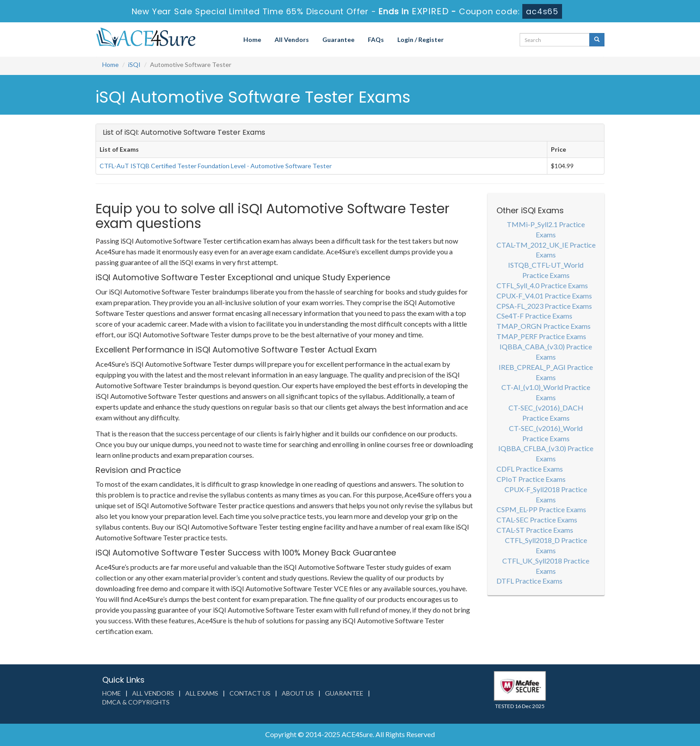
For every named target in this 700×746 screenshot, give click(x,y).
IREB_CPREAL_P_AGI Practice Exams (546, 372)
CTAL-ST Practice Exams (535, 530)
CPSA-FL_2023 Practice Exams (544, 306)
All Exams (202, 693)
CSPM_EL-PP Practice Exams (541, 509)
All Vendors (292, 39)
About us (298, 693)
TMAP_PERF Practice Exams (541, 336)
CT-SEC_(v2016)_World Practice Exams (546, 433)
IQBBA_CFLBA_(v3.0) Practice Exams (546, 453)
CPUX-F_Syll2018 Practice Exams (546, 494)
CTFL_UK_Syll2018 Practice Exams (546, 566)
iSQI (134, 64)
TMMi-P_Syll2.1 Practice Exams (546, 229)
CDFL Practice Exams (530, 469)
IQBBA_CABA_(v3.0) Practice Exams (546, 352)
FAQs (376, 39)
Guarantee (338, 39)
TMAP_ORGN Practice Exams (544, 326)
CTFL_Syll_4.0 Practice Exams (542, 285)
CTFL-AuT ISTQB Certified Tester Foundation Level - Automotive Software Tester (216, 166)
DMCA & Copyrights (136, 702)
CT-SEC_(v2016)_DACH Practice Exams (546, 413)
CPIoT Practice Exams (531, 479)
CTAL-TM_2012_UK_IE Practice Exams (546, 250)
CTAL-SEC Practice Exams (537, 520)
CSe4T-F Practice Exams (534, 316)
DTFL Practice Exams (529, 581)
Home (252, 39)
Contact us (250, 693)
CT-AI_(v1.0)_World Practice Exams (546, 392)
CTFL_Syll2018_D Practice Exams (546, 545)
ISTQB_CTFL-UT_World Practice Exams (546, 270)
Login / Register (421, 39)
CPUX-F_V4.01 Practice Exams (544, 296)
